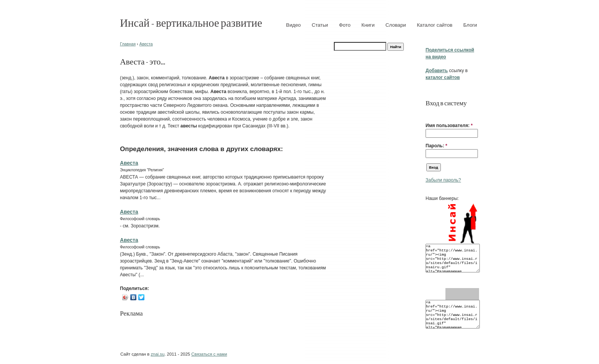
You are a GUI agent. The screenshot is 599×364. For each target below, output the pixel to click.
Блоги (470, 25)
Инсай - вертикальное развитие (191, 22)
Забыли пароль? (443, 180)
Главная (128, 44)
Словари (396, 25)
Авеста (146, 44)
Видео (294, 25)
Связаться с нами (209, 354)
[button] (429, 114)
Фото (345, 25)
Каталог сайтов (435, 25)
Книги (368, 25)
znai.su (157, 354)
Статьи (320, 25)
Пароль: (436, 146)
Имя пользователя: (449, 126)
